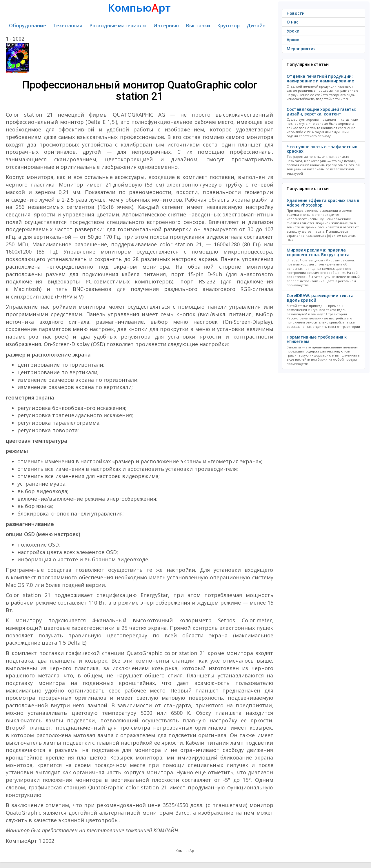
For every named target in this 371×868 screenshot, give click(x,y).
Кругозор (228, 25)
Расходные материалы (118, 25)
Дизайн (256, 25)
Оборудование (28, 25)
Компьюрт (139, 8)
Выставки (198, 25)
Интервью (166, 25)
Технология (68, 25)
